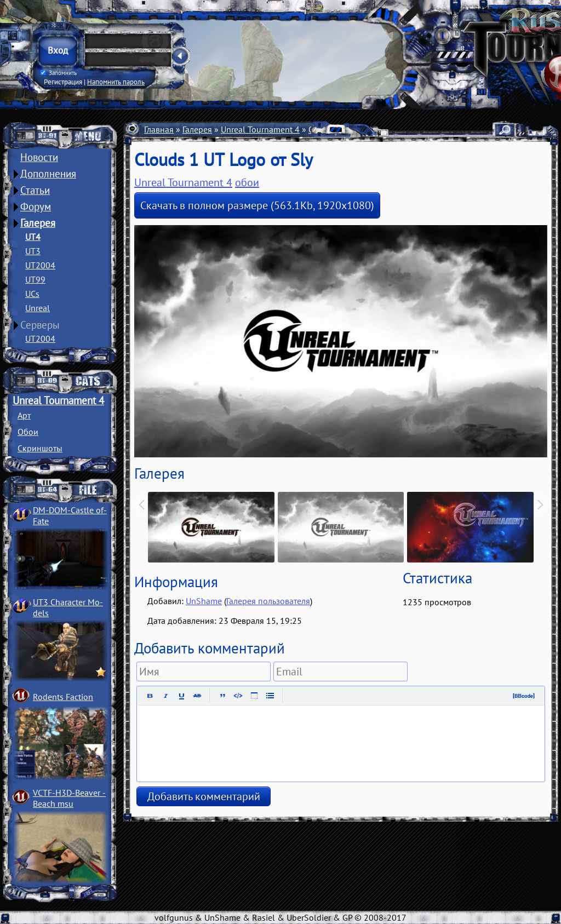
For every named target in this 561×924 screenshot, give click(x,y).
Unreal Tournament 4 (58, 400)
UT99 (35, 279)
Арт (24, 415)
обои (247, 182)
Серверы (40, 325)
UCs (32, 294)
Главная (159, 129)
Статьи (35, 190)
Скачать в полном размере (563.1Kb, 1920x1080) (257, 205)
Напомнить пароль (116, 82)
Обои (28, 432)
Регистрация (63, 82)
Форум (36, 206)
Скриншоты (40, 448)
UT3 (33, 251)
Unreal (38, 308)
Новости (39, 157)
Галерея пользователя (268, 601)
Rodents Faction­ (63, 697)
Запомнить (59, 73)
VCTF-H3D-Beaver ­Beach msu (69, 798)
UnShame (204, 601)
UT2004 (40, 265)
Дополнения (48, 174)
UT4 (33, 237)
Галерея (38, 223)
